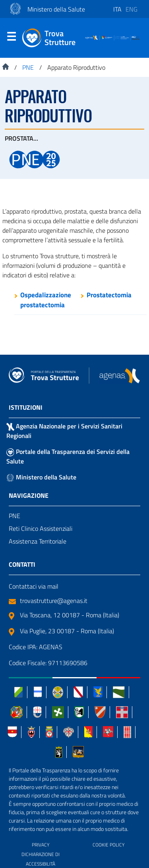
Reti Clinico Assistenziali (41, 528)
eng (132, 9)
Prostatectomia (109, 295)
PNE (15, 516)
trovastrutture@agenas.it (48, 601)
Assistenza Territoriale (38, 541)
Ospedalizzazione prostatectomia (46, 300)
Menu (11, 38)
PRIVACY (41, 845)
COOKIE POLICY (108, 845)
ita (117, 9)
